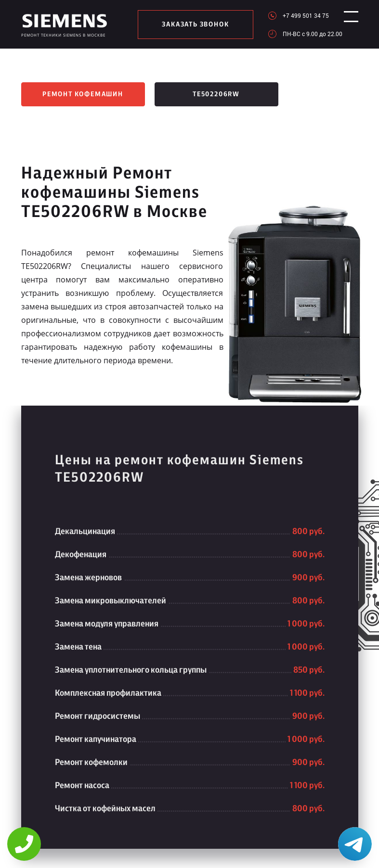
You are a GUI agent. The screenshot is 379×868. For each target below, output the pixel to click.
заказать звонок (191, 25)
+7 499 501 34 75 (298, 15)
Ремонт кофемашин (83, 94)
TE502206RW (216, 94)
